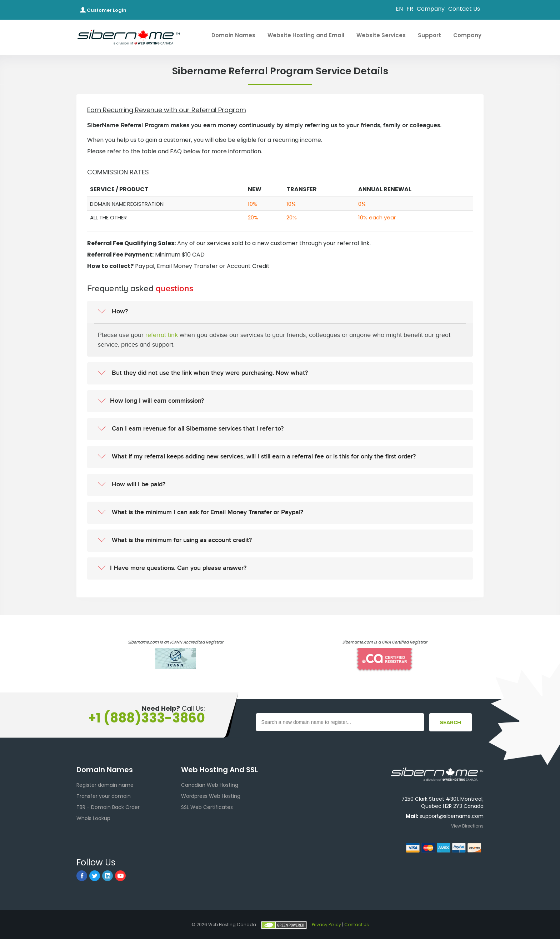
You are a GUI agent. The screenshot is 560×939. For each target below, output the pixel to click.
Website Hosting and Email (309, 35)
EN (399, 9)
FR (410, 9)
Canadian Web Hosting (210, 785)
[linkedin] (107, 876)
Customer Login (103, 10)
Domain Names (237, 35)
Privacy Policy (326, 925)
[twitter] (95, 876)
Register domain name (105, 785)
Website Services (384, 35)
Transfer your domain (104, 796)
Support (433, 35)
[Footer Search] (451, 722)
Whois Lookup (93, 818)
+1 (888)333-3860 (147, 718)
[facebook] (82, 876)
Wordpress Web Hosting (211, 796)
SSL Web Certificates (207, 807)
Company (431, 9)
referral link (162, 335)
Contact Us (464, 9)
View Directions (467, 826)
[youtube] (120, 876)
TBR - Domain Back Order (108, 807)
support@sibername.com (452, 816)
